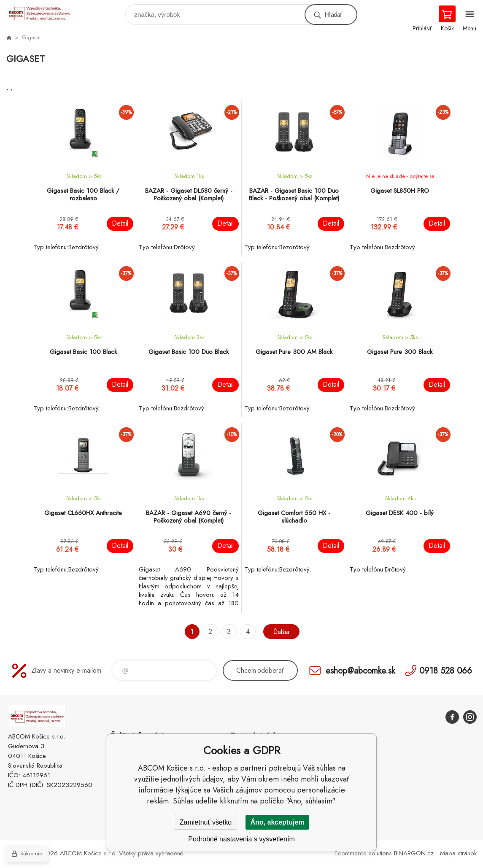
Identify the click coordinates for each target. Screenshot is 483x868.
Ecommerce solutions (363, 853)
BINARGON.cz (414, 853)
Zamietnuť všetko (206, 822)
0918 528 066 (446, 670)
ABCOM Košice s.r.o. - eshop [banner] (44, 12)
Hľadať (333, 15)
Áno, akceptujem (277, 822)
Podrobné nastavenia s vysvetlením (241, 839)
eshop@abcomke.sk (360, 670)
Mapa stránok (458, 853)
